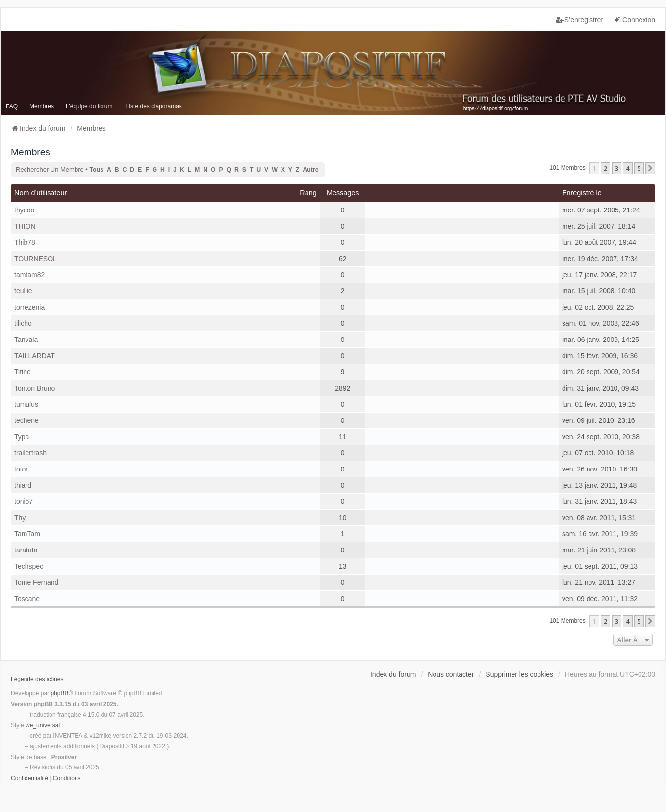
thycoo (24, 210)
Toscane (27, 599)
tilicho (23, 323)
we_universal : (44, 725)
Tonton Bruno (35, 388)
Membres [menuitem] (42, 106)
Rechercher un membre (50, 170)
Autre (310, 170)
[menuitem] (29, 779)
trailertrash (30, 453)
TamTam (27, 534)
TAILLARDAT (35, 356)
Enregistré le (582, 193)
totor (21, 469)
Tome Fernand (36, 582)
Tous (97, 170)
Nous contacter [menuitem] (451, 674)
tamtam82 (29, 275)
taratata (26, 550)
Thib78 (25, 242)
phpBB (59, 693)
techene (26, 420)
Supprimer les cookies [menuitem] (519, 674)
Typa (22, 437)
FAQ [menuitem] (12, 106)
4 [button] (628, 168)
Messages (343, 193)
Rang (308, 193)
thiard (23, 485)
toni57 (24, 501)
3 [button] (617, 168)
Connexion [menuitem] (634, 20)
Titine (23, 372)
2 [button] (605, 168)
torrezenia (29, 307)
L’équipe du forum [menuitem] (89, 106)
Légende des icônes (37, 679)
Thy (20, 518)
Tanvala (26, 340)
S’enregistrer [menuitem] (579, 20)
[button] (650, 168)
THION (25, 226)
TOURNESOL (36, 259)
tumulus (26, 404)
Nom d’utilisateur (40, 193)
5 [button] (639, 168)
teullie (23, 291)
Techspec (29, 566)
